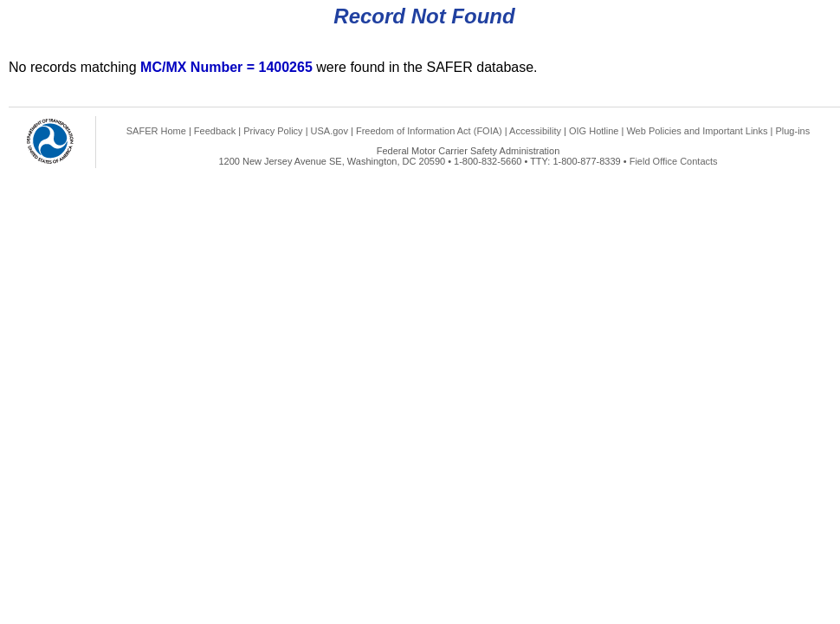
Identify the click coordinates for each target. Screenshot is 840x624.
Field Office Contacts (674, 161)
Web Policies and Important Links (697, 131)
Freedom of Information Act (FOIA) (429, 131)
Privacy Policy (273, 131)
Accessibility (535, 131)
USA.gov (330, 131)
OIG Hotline (594, 131)
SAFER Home (156, 131)
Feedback (215, 131)
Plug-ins (792, 131)
